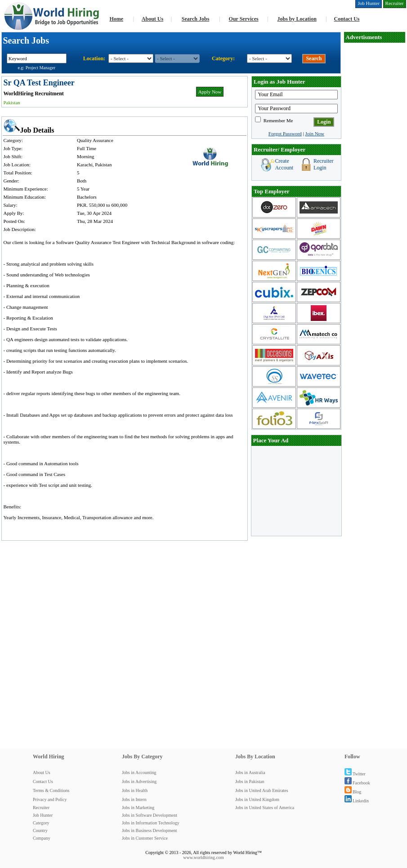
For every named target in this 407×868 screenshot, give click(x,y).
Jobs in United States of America (265, 808)
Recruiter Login (324, 164)
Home (116, 19)
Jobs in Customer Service (145, 838)
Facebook (357, 783)
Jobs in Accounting (139, 772)
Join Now (315, 134)
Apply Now (210, 92)
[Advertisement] (375, 71)
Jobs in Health (135, 790)
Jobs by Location (297, 19)
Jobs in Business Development (150, 830)
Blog (353, 792)
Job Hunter (43, 815)
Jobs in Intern (134, 799)
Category (41, 823)
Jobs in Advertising (139, 781)
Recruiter (41, 808)
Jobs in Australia (250, 772)
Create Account (284, 164)
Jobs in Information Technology (151, 823)
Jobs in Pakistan (250, 781)
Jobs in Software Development (150, 815)
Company (42, 838)
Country (40, 830)
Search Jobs (195, 19)
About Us (152, 19)
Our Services (244, 19)
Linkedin (357, 801)
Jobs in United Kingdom (257, 799)
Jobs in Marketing (138, 808)
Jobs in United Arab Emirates (262, 790)
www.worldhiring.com (203, 857)
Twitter (355, 774)
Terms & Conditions (51, 790)
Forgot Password (285, 134)
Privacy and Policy (50, 799)
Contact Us (347, 19)
